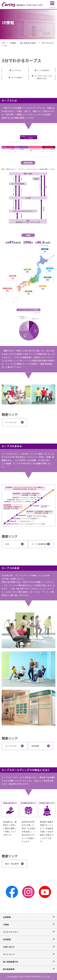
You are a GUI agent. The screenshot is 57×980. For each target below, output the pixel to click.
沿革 (7, 544)
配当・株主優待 (12, 864)
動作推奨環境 (9, 969)
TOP (4, 43)
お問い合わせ (9, 947)
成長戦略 (35, 746)
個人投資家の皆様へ (29, 43)
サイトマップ (9, 954)
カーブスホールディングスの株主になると (43, 77)
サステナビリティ (11, 932)
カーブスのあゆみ (43, 70)
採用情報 (7, 939)
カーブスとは (16, 70)
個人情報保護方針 (11, 962)
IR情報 (13, 43)
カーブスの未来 (16, 77)
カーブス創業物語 (39, 544)
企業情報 (7, 917)
